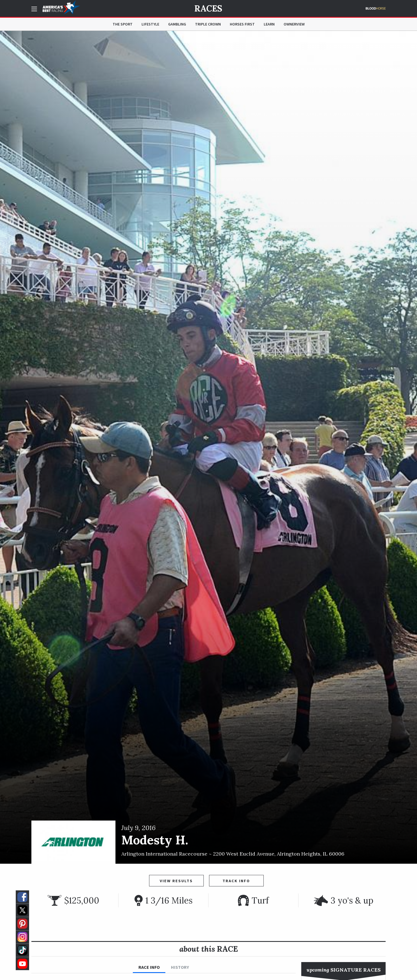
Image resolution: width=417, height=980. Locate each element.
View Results (176, 881)
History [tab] (180, 967)
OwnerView (294, 24)
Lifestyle (150, 24)
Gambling (177, 24)
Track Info (236, 881)
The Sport (123, 24)
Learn (269, 24)
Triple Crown (208, 24)
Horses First (242, 24)
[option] (208, 447)
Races (208, 8)
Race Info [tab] (149, 967)
